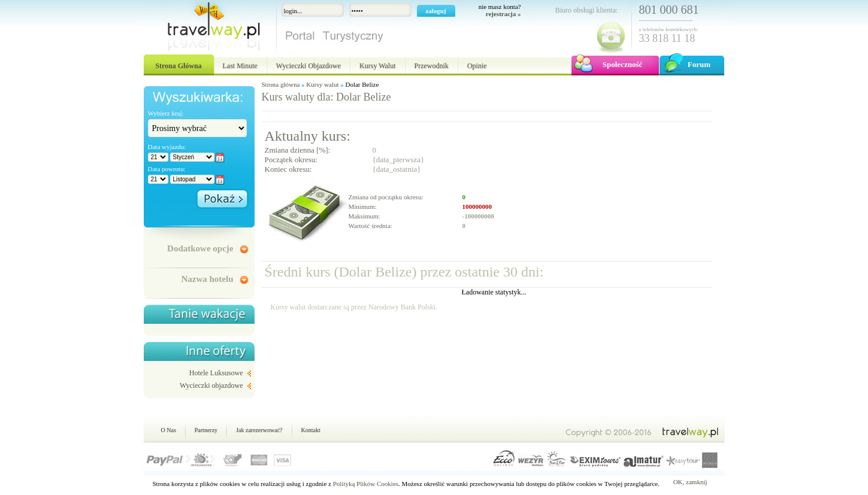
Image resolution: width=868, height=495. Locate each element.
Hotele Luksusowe (216, 373)
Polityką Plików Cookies (366, 484)
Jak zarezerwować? (259, 430)
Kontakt (311, 430)
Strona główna (281, 84)
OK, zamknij (690, 482)
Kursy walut (322, 84)
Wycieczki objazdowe (211, 385)
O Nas (169, 430)
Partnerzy (206, 430)
